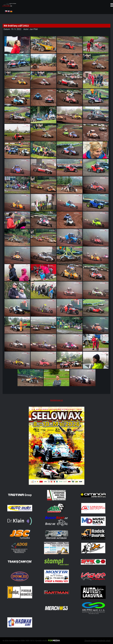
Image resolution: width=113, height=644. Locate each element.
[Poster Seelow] (56, 484)
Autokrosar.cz (56, 400)
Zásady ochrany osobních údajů (97, 641)
